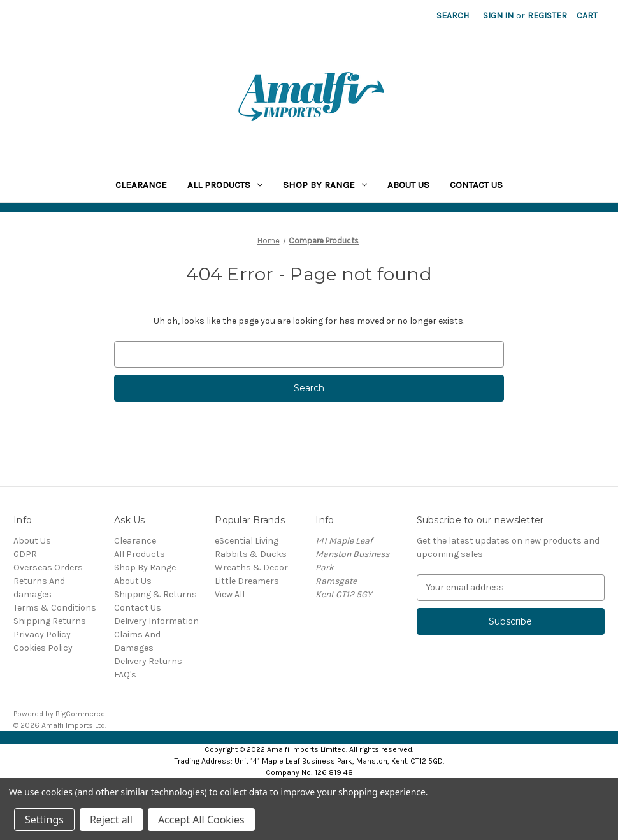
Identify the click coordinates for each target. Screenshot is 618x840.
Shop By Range (325, 185)
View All (230, 594)
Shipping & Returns (155, 594)
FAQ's (125, 675)
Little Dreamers (247, 581)
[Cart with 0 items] (587, 16)
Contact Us (476, 185)
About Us (408, 185)
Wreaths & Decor (251, 568)
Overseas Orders (48, 568)
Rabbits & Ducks (251, 554)
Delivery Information (156, 621)
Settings (44, 820)
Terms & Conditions (55, 608)
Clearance (141, 185)
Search (453, 16)
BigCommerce (80, 714)
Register (547, 16)
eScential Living (247, 541)
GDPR (25, 554)
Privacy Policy (42, 634)
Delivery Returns (148, 661)
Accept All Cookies (201, 820)
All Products (225, 185)
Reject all (111, 820)
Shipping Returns (50, 621)
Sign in (498, 16)
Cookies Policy (43, 648)
